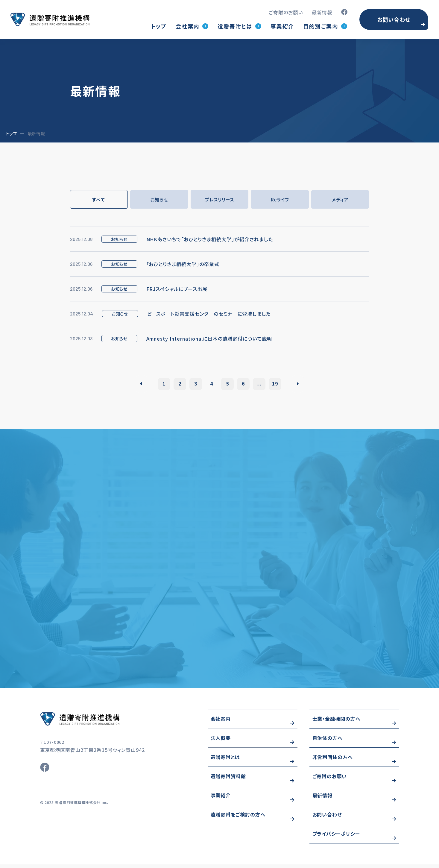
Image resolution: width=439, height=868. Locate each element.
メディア (340, 200)
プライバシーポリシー (336, 837)
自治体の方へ (328, 741)
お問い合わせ (394, 19)
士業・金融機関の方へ (337, 722)
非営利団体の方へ (333, 761)
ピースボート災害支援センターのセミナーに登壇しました (209, 314)
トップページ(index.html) (50, 19)
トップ (159, 26)
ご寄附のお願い (286, 12)
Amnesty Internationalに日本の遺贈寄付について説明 (209, 339)
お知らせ (159, 200)
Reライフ (280, 200)
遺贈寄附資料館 (228, 780)
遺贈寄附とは (225, 761)
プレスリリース (219, 200)
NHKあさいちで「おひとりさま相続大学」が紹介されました (210, 240)
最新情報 (322, 12)
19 (283, 384)
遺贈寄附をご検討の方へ (238, 818)
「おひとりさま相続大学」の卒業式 (183, 265)
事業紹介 (282, 26)
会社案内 (221, 722)
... (265, 384)
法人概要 (221, 741)
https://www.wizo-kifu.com (97, 723)
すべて (99, 200)
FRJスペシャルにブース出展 (177, 289)
